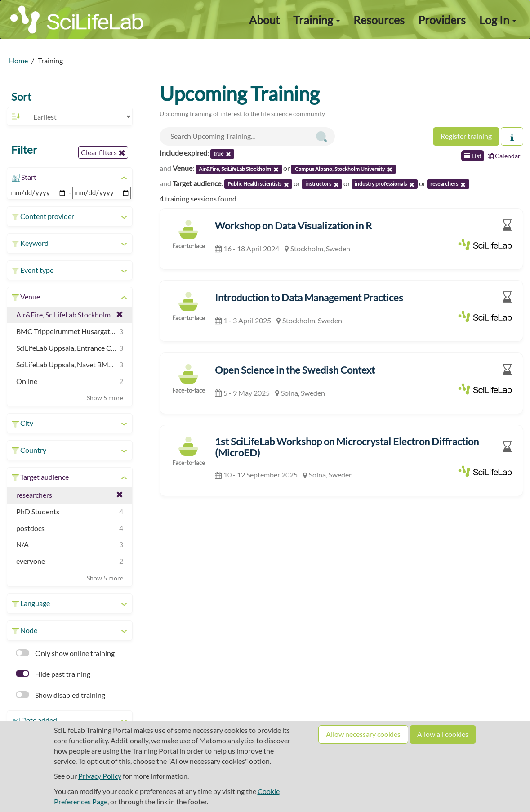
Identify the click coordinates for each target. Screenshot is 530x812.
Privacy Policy (100, 776)
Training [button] (316, 20)
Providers (442, 20)
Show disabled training (60, 695)
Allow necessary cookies (363, 734)
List (473, 156)
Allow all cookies (443, 734)
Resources (379, 20)
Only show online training (65, 653)
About (264, 20)
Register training (466, 136)
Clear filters (103, 152)
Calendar (504, 156)
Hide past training (53, 674)
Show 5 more (105, 398)
